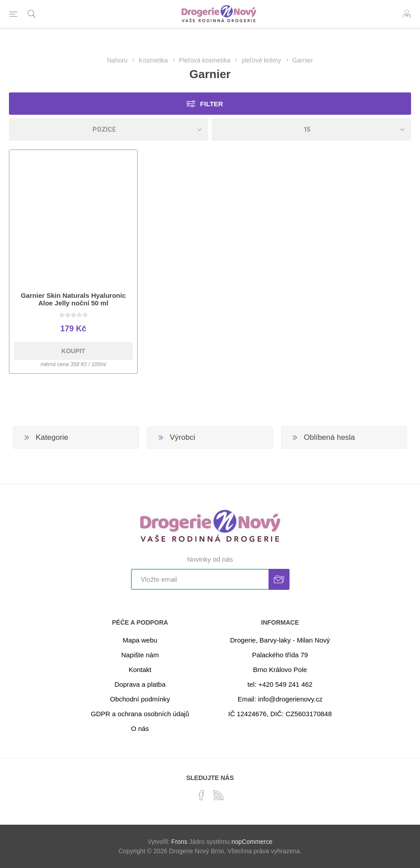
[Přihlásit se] (200, 579)
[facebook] (202, 795)
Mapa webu (140, 640)
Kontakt (140, 670)
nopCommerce (252, 842)
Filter (212, 104)
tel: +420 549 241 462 (280, 684)
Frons (179, 842)
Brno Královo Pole (280, 670)
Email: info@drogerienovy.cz (280, 699)
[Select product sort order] (109, 129)
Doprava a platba (140, 684)
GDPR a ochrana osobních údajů (140, 714)
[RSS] (218, 795)
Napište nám (140, 655)
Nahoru (117, 60)
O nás (140, 728)
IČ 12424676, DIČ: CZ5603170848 (280, 714)
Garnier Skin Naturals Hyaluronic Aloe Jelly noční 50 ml (73, 299)
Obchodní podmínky (140, 699)
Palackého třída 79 (280, 655)
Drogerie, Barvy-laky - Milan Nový (280, 640)
